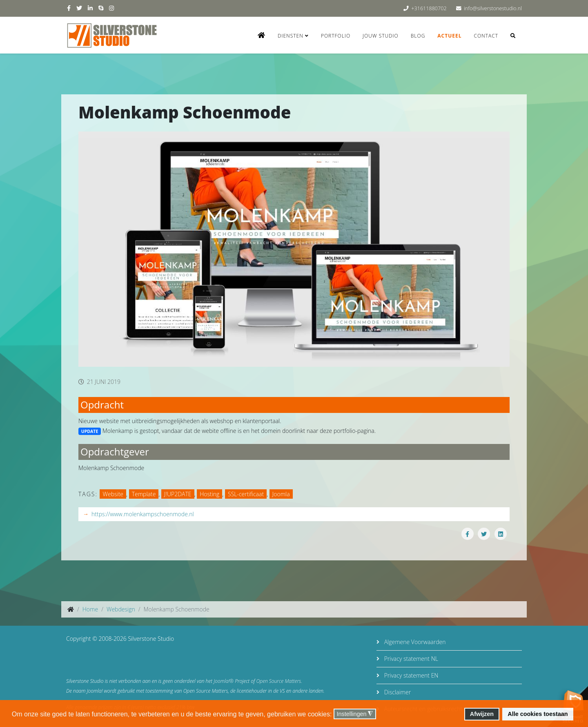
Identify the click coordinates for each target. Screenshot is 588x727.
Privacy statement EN (410, 675)
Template (144, 494)
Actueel (449, 36)
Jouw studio (381, 36)
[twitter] (79, 8)
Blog (418, 36)
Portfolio (336, 36)
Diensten (291, 36)
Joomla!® (224, 681)
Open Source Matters (279, 681)
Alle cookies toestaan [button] (538, 714)
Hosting (209, 494)
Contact (486, 36)
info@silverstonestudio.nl (493, 8)
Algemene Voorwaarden (414, 642)
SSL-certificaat (246, 494)
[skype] (101, 8)
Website (113, 494)
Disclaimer (397, 692)
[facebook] (69, 8)
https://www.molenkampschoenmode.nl (143, 514)
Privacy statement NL (410, 659)
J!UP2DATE (178, 494)
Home (90, 609)
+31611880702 (429, 8)
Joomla (281, 494)
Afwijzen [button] (482, 714)
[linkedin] (90, 8)
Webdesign (121, 609)
